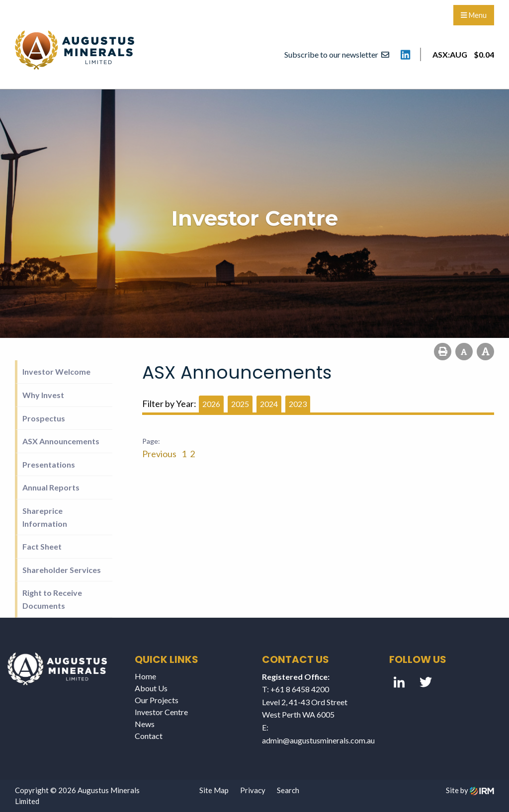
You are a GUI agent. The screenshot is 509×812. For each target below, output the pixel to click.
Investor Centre (161, 712)
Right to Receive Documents (52, 599)
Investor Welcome (56, 371)
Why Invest (43, 395)
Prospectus (44, 418)
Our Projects (157, 700)
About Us (151, 688)
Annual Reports (51, 487)
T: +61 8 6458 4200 (296, 689)
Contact (149, 736)
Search (288, 790)
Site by (470, 790)
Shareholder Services (62, 570)
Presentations (49, 464)
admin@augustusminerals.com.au (318, 740)
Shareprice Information (45, 517)
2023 (298, 404)
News (145, 724)
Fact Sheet (42, 546)
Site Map (214, 790)
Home (145, 676)
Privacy (253, 790)
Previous (160, 454)
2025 (240, 404)
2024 (269, 404)
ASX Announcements (61, 441)
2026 (211, 404)
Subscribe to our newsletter (337, 54)
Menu (474, 15)
